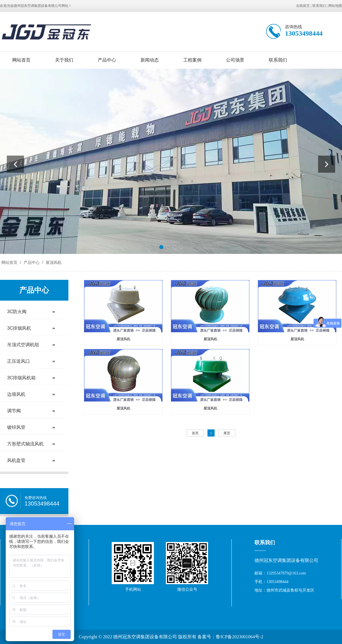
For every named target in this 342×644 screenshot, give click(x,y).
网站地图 (335, 6)
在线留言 (303, 6)
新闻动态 (150, 60)
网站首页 (21, 60)
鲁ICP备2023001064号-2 (239, 637)
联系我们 (319, 6)
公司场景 (235, 60)
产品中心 (107, 60)
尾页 (227, 433)
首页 (195, 433)
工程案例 (192, 60)
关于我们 (64, 60)
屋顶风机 (53, 262)
